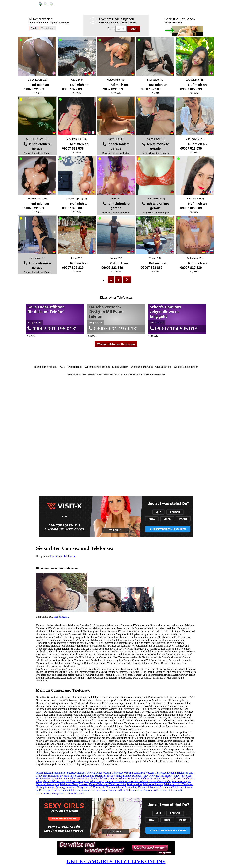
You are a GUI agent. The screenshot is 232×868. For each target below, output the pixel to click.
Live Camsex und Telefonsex (153, 790)
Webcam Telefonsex (134, 773)
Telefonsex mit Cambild (82, 776)
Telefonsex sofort (173, 784)
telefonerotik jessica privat (50, 793)
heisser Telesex (44, 773)
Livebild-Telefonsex (178, 773)
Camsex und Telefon (137, 781)
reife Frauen (107, 787)
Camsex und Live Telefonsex (123, 790)
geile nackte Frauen (53, 787)
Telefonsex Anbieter (86, 779)
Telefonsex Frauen (149, 779)
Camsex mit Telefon (115, 781)
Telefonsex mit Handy (160, 776)
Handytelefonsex (45, 779)
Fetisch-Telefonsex (99, 784)
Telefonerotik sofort (153, 784)
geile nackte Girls (73, 787)
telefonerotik (176, 790)
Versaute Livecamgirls (48, 784)
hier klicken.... (61, 617)
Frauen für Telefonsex (170, 779)
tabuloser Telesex (86, 773)
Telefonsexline (134, 784)
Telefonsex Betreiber (65, 779)
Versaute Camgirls (181, 781)
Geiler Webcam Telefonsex (109, 773)
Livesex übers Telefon (160, 781)
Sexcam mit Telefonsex (172, 787)
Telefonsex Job (57, 781)
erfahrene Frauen (123, 787)
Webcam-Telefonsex (156, 773)
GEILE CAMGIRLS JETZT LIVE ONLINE (116, 861)
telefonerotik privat (74, 793)
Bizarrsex (84, 784)
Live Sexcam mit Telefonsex (67, 790)
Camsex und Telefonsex (63, 556)
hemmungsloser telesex (64, 773)
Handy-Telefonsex (182, 776)
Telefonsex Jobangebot (77, 781)
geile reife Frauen (91, 787)
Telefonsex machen (129, 779)
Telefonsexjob (97, 781)
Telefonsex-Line (118, 784)
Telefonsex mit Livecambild (109, 776)
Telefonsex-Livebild (58, 776)
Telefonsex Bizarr (69, 784)
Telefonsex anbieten (108, 779)
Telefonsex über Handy (136, 776)
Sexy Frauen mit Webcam (146, 787)
